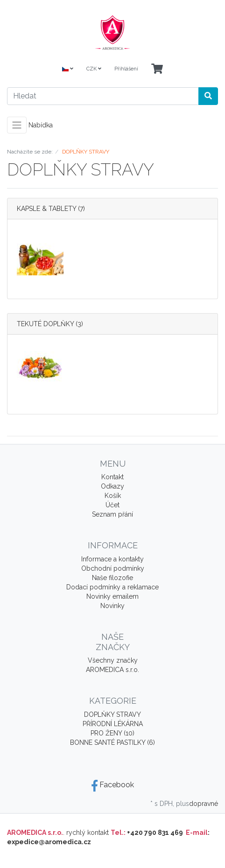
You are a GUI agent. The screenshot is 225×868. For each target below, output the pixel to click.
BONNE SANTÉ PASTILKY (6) (112, 742)
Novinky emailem (112, 596)
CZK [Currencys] (94, 69)
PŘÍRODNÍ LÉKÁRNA (113, 724)
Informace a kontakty (112, 559)
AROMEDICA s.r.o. (112, 670)
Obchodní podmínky (113, 568)
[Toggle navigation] (17, 125)
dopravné (204, 804)
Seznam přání (112, 514)
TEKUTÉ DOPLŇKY (45, 324)
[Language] (68, 69)
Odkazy (112, 486)
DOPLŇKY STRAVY (112, 714)
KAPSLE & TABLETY (46, 209)
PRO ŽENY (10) (112, 733)
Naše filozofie (112, 578)
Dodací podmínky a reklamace (112, 587)
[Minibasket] (157, 69)
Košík (113, 496)
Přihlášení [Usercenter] (126, 69)
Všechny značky (113, 660)
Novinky (112, 606)
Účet (112, 505)
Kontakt (112, 477)
